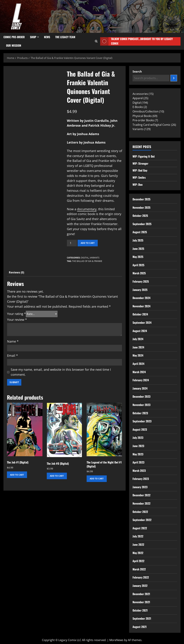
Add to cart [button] (17, 475)
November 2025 (141, 207)
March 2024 (139, 372)
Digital (85, 258)
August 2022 (140, 528)
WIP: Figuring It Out (144, 156)
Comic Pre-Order (14, 37)
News (47, 37)
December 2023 (141, 396)
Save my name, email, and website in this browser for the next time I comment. (61, 372)
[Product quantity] (72, 243)
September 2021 (142, 618)
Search (137, 72)
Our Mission (14, 45)
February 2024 (141, 380)
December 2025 (141, 199)
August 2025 (140, 232)
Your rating (16, 314)
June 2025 (138, 249)
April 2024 (138, 364)
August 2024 (140, 331)
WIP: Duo (138, 184)
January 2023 (140, 487)
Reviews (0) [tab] (16, 272)
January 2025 (140, 290)
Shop (33, 37)
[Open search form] (96, 41)
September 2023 (142, 421)
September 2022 (142, 520)
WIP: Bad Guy (140, 170)
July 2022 (138, 536)
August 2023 (140, 429)
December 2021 (141, 594)
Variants (95, 258)
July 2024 (138, 339)
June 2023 (138, 446)
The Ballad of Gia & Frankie (87, 261)
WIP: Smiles (139, 177)
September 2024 (142, 323)
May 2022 (138, 553)
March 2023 (139, 471)
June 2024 (138, 347)
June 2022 (138, 544)
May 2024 (138, 355)
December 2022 (141, 495)
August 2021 (140, 627)
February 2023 (141, 479)
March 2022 (139, 569)
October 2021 (140, 610)
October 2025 (140, 216)
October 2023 (140, 413)
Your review (17, 320)
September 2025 (142, 224)
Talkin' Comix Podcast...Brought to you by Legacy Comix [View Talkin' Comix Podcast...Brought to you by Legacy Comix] (136, 41)
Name (13, 341)
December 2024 (141, 298)
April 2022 (138, 561)
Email (12, 356)
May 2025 (138, 257)
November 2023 (141, 405)
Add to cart (88, 243)
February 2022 (141, 577)
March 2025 (139, 273)
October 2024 (140, 314)
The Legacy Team (65, 37)
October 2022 (140, 512)
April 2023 (138, 462)
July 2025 (138, 240)
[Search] (174, 78)
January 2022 (140, 586)
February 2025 (141, 281)
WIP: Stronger (140, 163)
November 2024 (141, 306)
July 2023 (138, 438)
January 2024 (140, 388)
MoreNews (116, 640)
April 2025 (138, 265)
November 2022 (141, 503)
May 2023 (138, 454)
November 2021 (141, 602)
